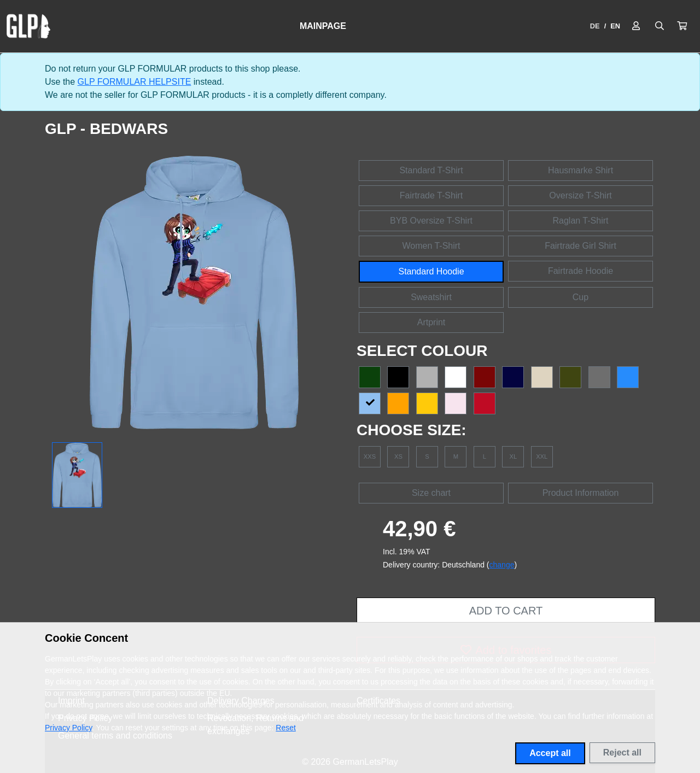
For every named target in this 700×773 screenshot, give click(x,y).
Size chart (431, 493)
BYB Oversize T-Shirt (431, 221)
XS (398, 456)
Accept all (550, 753)
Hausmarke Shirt (581, 170)
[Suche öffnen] (660, 26)
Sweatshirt (431, 297)
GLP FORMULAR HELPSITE (135, 82)
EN (615, 26)
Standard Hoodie (431, 271)
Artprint (431, 322)
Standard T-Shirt (431, 170)
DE (595, 26)
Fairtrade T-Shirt (431, 195)
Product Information (581, 493)
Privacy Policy (68, 728)
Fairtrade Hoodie (581, 271)
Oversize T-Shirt (580, 195)
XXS (370, 456)
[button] (682, 26)
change (502, 565)
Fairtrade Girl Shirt (581, 246)
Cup (581, 297)
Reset (286, 728)
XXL (542, 456)
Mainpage (323, 26)
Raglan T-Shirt (581, 221)
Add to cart (506, 611)
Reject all (622, 752)
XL (513, 456)
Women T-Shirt (431, 246)
